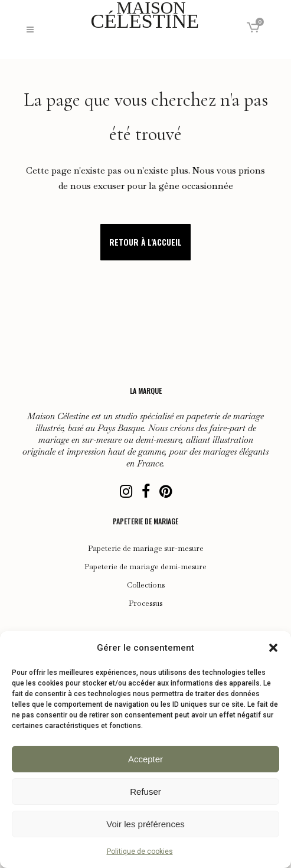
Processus (145, 603)
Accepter (145, 759)
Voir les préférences (145, 824)
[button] (273, 648)
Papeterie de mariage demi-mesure (145, 567)
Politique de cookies (140, 851)
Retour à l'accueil (145, 242)
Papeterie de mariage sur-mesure (146, 549)
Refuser (145, 792)
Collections (146, 585)
